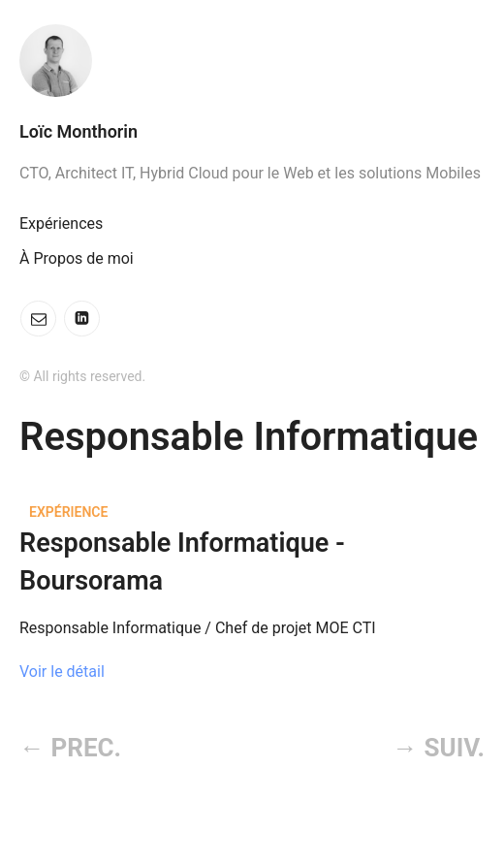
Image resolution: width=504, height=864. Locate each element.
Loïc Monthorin (79, 131)
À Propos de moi (77, 258)
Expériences (61, 224)
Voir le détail (62, 672)
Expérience (68, 512)
